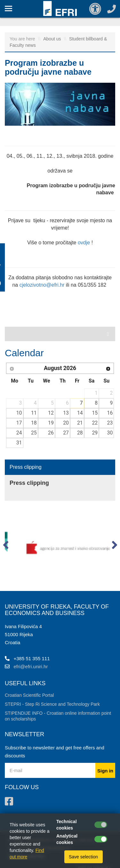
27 (66, 433)
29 (95, 433)
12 (51, 413)
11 (34, 413)
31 (19, 443)
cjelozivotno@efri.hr (42, 285)
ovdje (84, 243)
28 (80, 433)
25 (34, 433)
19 (51, 423)
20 (66, 423)
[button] (6, 546)
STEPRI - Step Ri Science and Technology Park (52, 704)
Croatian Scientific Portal (29, 695)
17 (19, 423)
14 (80, 413)
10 (19, 413)
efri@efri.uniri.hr (31, 666)
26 (51, 433)
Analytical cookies (67, 839)
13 (66, 413)
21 (80, 423)
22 (95, 423)
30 (110, 433)
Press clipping (26, 467)
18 (34, 423)
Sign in (105, 771)
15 (95, 413)
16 (110, 413)
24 (19, 433)
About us (53, 39)
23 (110, 423)
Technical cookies (67, 825)
